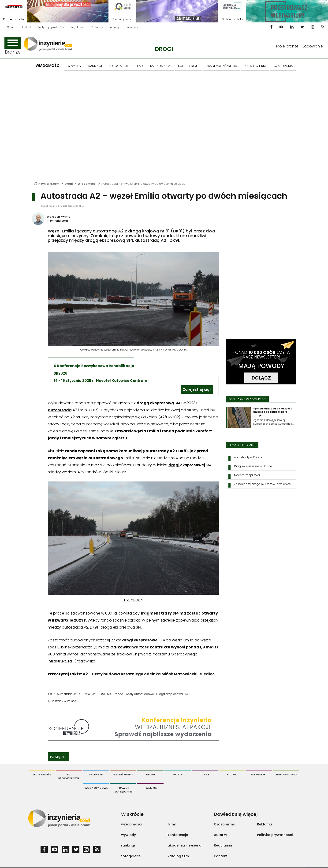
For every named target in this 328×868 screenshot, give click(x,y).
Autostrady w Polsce (62, 701)
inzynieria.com (57, 221)
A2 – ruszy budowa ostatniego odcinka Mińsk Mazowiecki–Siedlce (149, 674)
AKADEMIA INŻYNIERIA (222, 66)
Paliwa (232, 774)
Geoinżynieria (123, 774)
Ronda (119, 694)
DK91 (102, 694)
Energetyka (259, 774)
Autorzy (115, 27)
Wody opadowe (96, 788)
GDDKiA (85, 694)
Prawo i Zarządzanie (123, 790)
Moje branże (287, 46)
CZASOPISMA (283, 66)
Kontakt (26, 27)
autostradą (60, 410)
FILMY (139, 66)
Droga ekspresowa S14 (172, 694)
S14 (109, 694)
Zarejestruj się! (197, 389)
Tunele (205, 774)
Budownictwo (286, 774)
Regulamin (78, 27)
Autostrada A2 (67, 694)
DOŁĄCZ (261, 378)
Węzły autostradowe (140, 694)
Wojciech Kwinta (59, 217)
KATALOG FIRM (255, 66)
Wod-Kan (96, 774)
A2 (94, 694)
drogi (174, 465)
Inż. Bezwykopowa (69, 776)
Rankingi (95, 66)
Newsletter (133, 27)
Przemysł (150, 788)
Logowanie (313, 46)
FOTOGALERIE (119, 66)
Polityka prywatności (51, 27)
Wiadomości (48, 66)
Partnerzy (97, 27)
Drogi (164, 49)
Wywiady (74, 66)
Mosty (178, 774)
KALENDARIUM (160, 66)
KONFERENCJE (188, 66)
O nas (11, 27)
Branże (13, 46)
